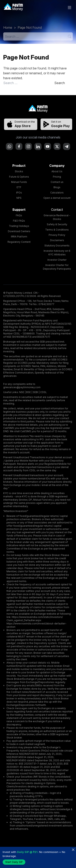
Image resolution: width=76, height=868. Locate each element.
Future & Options (19, 177)
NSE (22, 392)
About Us (57, 171)
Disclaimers (57, 240)
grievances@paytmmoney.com (22, 387)
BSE (28, 392)
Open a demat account (57, 198)
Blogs (57, 187)
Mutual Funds (19, 182)
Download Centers (19, 231)
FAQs (19, 215)
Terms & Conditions (57, 230)
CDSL (43, 392)
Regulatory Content (19, 242)
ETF (19, 187)
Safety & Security (57, 224)
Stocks (19, 171)
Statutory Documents (57, 246)
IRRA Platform (19, 237)
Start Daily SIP (14, 862)
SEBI (35, 392)
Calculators (57, 193)
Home (8, 27)
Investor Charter (57, 260)
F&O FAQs (19, 221)
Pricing (57, 177)
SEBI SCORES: (60, 360)
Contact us (57, 182)
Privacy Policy (57, 235)
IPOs (19, 193)
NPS (19, 198)
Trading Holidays (19, 226)
